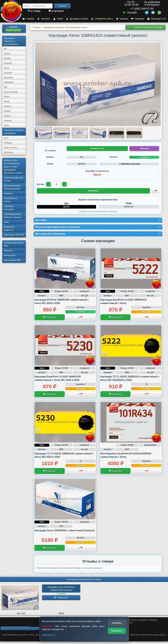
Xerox (7, 68)
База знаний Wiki (12, 260)
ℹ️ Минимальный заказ (129, 164)
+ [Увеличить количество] (65, 184)
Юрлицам (144, 148)
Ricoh (7, 97)
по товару (34, 11)
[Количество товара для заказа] (57, 184)
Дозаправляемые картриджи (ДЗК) (12, 187)
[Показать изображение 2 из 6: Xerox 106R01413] (62, 133)
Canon (7, 54)
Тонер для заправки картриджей (14, 132)
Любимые (138, 19)
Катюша (8, 121)
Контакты (44, 19)
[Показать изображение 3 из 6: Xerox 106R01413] (80, 133)
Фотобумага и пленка (10, 200)
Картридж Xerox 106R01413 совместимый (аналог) (61, 589)
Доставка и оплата (77, 19)
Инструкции (10, 255)
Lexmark (8, 73)
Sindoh (7, 111)
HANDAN (8, 152)
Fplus (6, 125)
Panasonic (9, 82)
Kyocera (8, 63)
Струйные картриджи (9, 208)
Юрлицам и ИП (157, 19)
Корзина (122, 19)
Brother (7, 58)
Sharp (7, 101)
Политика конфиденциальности (15, 629)
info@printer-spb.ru (102, 19)
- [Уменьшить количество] (49, 184)
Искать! (62, 6)
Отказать (117, 623)
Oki (5, 87)
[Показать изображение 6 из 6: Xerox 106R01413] (134, 133)
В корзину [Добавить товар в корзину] (94, 190)
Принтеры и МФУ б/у (14, 235)
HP (5, 49)
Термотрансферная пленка (13, 179)
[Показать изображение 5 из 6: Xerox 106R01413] (116, 133)
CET (6, 138)
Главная (28, 19)
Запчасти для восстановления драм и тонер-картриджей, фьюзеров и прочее (13, 167)
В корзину (50, 318)
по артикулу (56, 11)
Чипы (7, 222)
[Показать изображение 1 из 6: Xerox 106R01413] (44, 133)
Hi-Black (8, 143)
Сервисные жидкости (9, 228)
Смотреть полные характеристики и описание (98, 211)
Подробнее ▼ (49, 635)
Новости (8, 251)
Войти (58, 19)
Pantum (7, 106)
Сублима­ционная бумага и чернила (13, 216)
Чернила (8, 193)
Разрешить (117, 631)
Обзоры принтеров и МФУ (14, 244)
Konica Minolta (11, 92)
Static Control (10, 148)
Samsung (8, 77)
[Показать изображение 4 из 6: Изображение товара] (98, 133)
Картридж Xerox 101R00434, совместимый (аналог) (65, 531)
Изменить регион (13, 30)
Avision (7, 116)
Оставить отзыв (97, 148)
